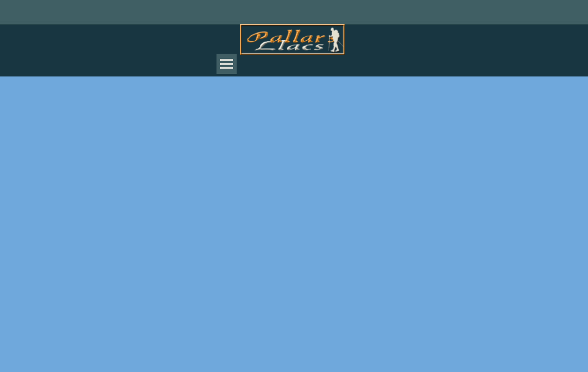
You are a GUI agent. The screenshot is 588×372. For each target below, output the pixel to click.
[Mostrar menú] (227, 64)
